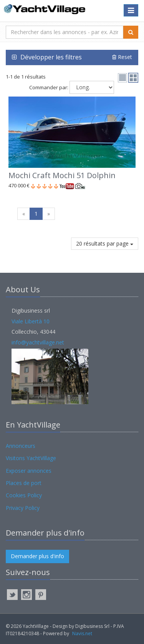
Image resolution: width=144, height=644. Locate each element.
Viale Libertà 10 (31, 321)
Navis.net (82, 633)
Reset (122, 57)
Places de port (24, 483)
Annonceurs (21, 446)
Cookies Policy (24, 495)
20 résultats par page (105, 243)
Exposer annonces (29, 471)
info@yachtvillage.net (38, 342)
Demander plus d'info (37, 556)
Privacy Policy (23, 508)
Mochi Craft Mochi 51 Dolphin (62, 175)
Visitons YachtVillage (31, 458)
